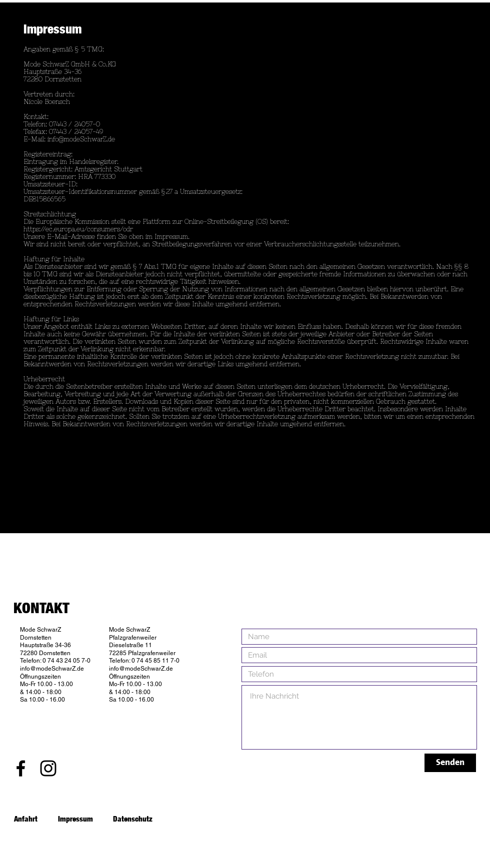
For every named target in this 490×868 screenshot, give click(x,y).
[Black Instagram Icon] (48, 768)
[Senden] (450, 763)
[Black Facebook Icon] (21, 768)
